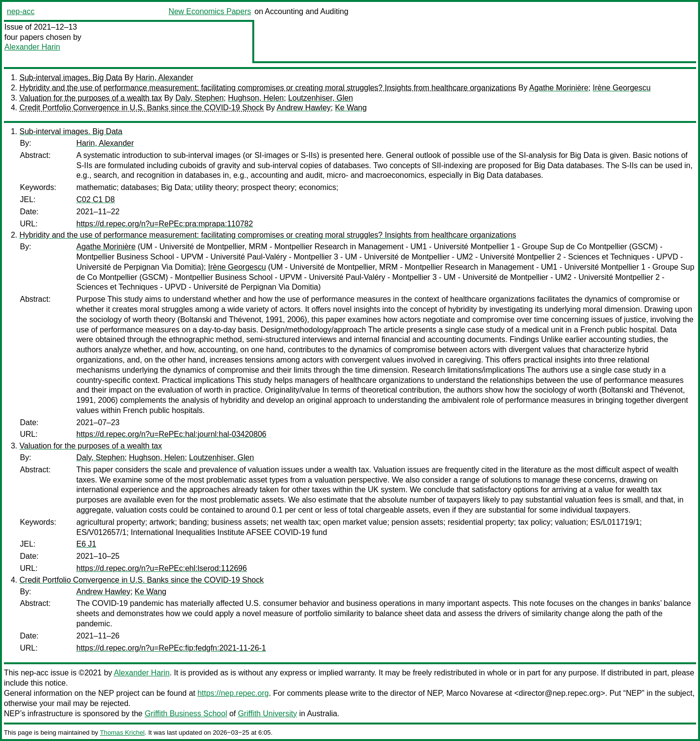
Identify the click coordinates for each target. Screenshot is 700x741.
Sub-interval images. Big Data (71, 78)
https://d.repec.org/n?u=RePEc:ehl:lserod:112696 (162, 568)
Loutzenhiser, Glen (321, 98)
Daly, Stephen (200, 98)
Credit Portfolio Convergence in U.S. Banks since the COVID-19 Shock (141, 108)
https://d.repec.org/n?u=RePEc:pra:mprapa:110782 (165, 224)
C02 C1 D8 (96, 199)
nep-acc (21, 11)
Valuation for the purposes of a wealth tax (91, 98)
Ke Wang (351, 108)
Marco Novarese (475, 693)
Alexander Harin (32, 47)
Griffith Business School (186, 714)
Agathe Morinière (559, 88)
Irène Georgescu (621, 88)
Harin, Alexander (164, 78)
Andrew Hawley (304, 108)
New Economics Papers (210, 11)
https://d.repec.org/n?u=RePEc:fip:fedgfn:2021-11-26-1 (171, 648)
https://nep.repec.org (233, 693)
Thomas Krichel (122, 732)
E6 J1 (86, 544)
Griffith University (267, 714)
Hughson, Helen (256, 98)
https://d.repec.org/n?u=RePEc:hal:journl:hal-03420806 (171, 434)
